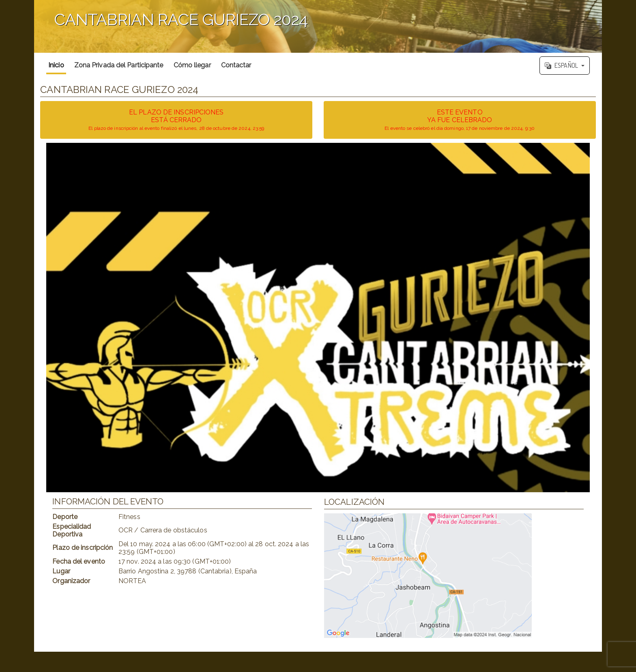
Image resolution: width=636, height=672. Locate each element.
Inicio (56, 65)
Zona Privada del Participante (119, 65)
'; (318, 26)
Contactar (236, 65)
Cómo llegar (192, 65)
